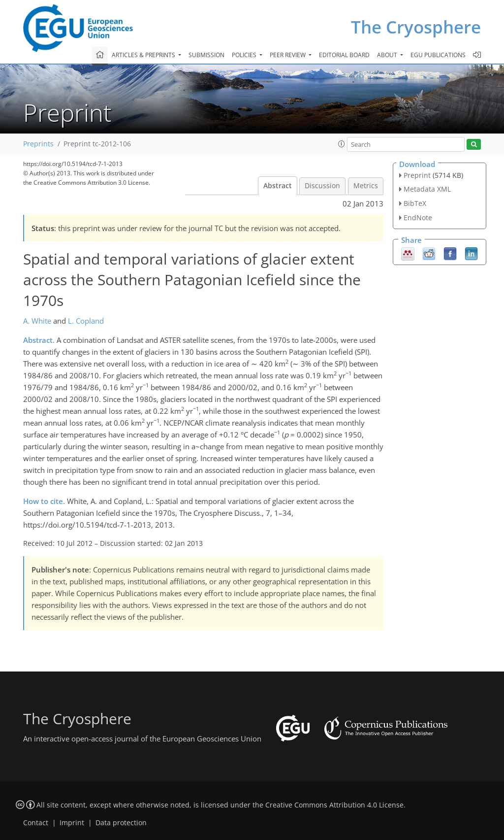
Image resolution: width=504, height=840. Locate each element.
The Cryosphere (416, 27)
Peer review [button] (288, 55)
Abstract (278, 186)
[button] (342, 144)
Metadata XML (427, 189)
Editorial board (344, 55)
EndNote (418, 218)
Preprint (417, 175)
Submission (206, 55)
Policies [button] (245, 55)
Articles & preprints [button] (144, 55)
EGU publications (438, 55)
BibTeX (415, 203)
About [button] (388, 55)
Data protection (121, 823)
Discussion (322, 186)
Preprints (38, 144)
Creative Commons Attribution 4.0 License (334, 805)
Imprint (72, 823)
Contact (36, 823)
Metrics (366, 186)
